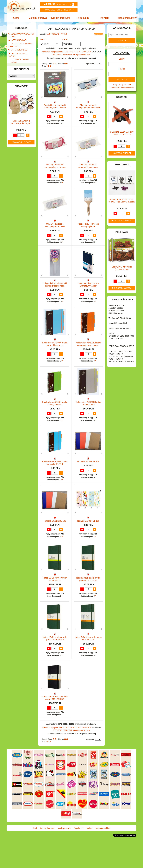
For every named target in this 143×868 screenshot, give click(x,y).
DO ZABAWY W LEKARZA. (23, 97)
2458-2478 (87, 51)
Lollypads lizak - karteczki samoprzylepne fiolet (55, 292)
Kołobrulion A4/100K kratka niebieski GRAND (55, 354)
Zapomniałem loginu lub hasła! (122, 87)
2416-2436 (67, 51)
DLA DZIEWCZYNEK (20, 94)
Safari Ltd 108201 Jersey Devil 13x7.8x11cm (122, 133)
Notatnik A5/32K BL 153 (88, 539)
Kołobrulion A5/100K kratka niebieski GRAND (55, 478)
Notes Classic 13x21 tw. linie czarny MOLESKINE (55, 727)
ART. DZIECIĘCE (19, 48)
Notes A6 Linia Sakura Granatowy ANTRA (88, 292)
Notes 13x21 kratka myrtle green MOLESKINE (55, 665)
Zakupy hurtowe (39, 18)
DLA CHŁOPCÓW (19, 91)
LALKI (14, 153)
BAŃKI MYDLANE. (19, 85)
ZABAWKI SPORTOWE (21, 194)
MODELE (15, 157)
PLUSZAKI (16, 169)
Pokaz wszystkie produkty (59, 10)
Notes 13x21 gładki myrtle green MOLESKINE (88, 603)
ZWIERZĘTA (17, 197)
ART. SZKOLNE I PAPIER (22, 51)
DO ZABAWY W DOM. (21, 101)
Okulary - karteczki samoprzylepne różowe (55, 168)
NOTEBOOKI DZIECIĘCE (22, 163)
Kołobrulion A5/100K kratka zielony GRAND (55, 416)
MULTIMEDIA (17, 160)
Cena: (65, 39)
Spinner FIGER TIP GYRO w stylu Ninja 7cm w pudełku (122, 200)
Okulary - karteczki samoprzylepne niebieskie (88, 106)
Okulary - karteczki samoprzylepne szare (88, 168)
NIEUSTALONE (18, 201)
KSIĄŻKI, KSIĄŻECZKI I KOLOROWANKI (19, 149)
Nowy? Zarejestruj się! (122, 85)
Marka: (43, 39)
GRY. (14, 120)
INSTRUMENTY (18, 126)
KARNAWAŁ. (17, 135)
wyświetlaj (90, 63)
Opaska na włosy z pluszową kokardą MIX (21, 264)
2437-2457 (77, 51)
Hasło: (122, 69)
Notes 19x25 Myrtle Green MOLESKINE (55, 603)
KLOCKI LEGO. (18, 141)
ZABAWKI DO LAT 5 (20, 188)
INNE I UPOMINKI (19, 123)
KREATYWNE (17, 145)
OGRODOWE (17, 166)
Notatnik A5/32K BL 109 (88, 477)
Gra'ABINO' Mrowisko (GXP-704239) (122, 268)
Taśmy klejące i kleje (23, 75)
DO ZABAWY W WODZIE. (22, 110)
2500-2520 (58, 54)
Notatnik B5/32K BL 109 (55, 539)
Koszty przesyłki (61, 18)
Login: (122, 59)
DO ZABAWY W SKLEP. (21, 107)
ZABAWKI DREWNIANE (21, 191)
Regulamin (82, 18)
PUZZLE (15, 172)
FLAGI (14, 117)
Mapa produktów (126, 18)
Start (17, 18)
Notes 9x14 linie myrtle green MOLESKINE (88, 665)
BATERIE (15, 88)
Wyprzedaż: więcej (122, 221)
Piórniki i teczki (20, 63)
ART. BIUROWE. (18, 39)
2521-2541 (68, 54)
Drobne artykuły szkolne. (24, 60)
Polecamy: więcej (122, 288)
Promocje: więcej (21, 284)
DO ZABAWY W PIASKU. (22, 104)
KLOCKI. (15, 138)
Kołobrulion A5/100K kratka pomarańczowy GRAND (88, 354)
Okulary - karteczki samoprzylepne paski (55, 230)
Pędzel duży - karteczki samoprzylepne (88, 230)
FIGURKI (15, 113)
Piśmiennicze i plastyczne (18, 67)
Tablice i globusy (21, 72)
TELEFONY (16, 185)
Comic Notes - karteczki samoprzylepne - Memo (55, 106)
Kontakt (104, 18)
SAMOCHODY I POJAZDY (22, 181)
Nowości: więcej (122, 153)
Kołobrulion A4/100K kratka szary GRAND (88, 416)
